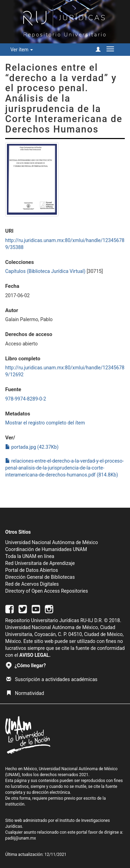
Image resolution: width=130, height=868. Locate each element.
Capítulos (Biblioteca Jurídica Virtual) (45, 271)
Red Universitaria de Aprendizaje (40, 563)
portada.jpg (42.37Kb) (32, 447)
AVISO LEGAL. (35, 655)
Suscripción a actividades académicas (52, 679)
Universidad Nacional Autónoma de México (52, 542)
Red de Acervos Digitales (32, 584)
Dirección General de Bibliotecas (40, 577)
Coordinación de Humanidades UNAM (46, 549)
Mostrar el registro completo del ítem (45, 423)
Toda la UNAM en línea (30, 556)
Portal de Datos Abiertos (32, 570)
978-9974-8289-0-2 (26, 399)
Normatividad (25, 693)
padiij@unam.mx (21, 838)
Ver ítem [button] (22, 50)
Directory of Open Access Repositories (47, 591)
